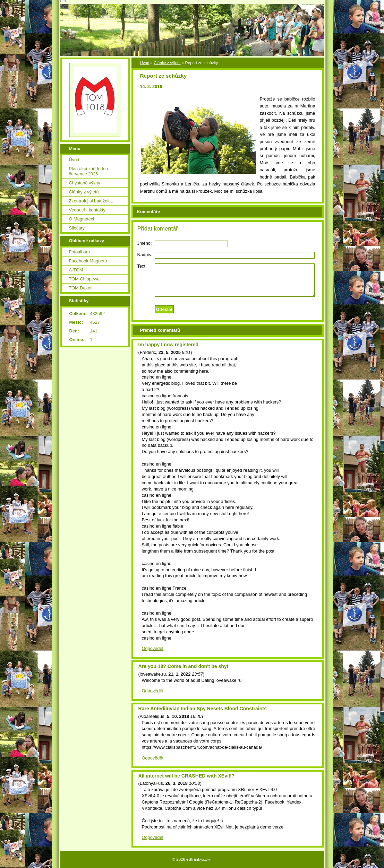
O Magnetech (82, 219)
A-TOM (76, 270)
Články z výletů (167, 63)
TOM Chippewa (84, 279)
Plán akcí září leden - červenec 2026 (90, 171)
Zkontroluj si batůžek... (91, 201)
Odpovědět (153, 648)
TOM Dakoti (81, 288)
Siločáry (77, 228)
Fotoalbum (79, 252)
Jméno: (145, 243)
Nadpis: (145, 255)
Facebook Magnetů (88, 261)
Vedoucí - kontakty (87, 210)
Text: (142, 266)
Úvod (145, 63)
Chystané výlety (85, 183)
